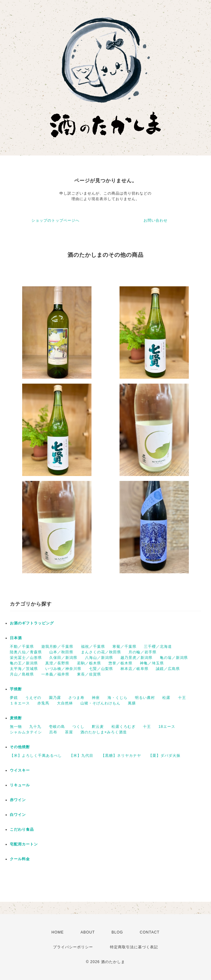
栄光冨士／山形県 (26, 658)
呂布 (53, 732)
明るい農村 (145, 698)
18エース (167, 727)
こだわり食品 (22, 829)
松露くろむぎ (124, 727)
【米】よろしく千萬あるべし (36, 756)
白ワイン (18, 815)
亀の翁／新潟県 (174, 658)
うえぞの (33, 698)
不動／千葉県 (22, 647)
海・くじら (118, 698)
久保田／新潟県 (63, 658)
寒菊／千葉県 (124, 647)
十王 (182, 698)
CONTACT (150, 932)
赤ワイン (18, 800)
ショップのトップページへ (55, 220)
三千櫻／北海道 (158, 647)
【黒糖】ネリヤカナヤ (121, 756)
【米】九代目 (81, 756)
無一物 (16, 727)
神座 (96, 698)
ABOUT (87, 932)
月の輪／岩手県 (142, 652)
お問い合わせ (156, 220)
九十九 (35, 727)
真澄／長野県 (57, 663)
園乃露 (55, 698)
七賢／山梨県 (101, 669)
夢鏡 (14, 698)
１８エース (20, 703)
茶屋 (69, 732)
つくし (78, 727)
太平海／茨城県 (24, 669)
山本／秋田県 (61, 652)
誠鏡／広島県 (168, 669)
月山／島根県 (22, 674)
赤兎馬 (43, 703)
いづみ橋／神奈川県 (63, 669)
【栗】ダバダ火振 (164, 756)
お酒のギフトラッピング (32, 623)
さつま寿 (76, 698)
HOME (58, 932)
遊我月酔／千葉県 (57, 647)
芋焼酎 (16, 689)
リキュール (20, 785)
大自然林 (65, 703)
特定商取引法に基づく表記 (134, 947)
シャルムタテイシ (26, 732)
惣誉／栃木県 (120, 663)
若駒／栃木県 (89, 663)
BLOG (117, 932)
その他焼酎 (20, 747)
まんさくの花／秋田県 (101, 652)
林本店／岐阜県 (134, 669)
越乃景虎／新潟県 (136, 658)
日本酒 (16, 638)
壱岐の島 (57, 727)
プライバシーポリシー (73, 947)
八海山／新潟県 (99, 658)
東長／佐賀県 (89, 674)
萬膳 (132, 703)
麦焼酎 (16, 718)
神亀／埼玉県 (152, 663)
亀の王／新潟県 (24, 663)
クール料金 (20, 859)
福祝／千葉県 (93, 647)
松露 (166, 698)
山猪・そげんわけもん (100, 703)
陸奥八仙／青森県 (26, 652)
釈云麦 (98, 727)
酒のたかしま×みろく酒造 (104, 732)
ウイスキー (20, 770)
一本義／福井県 (55, 674)
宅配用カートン (24, 844)
